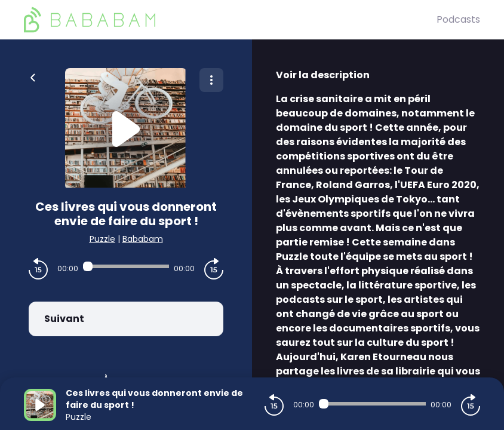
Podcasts (458, 19)
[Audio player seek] (126, 266)
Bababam (143, 239)
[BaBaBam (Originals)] (230, 20)
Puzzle (102, 239)
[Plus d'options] (211, 80)
